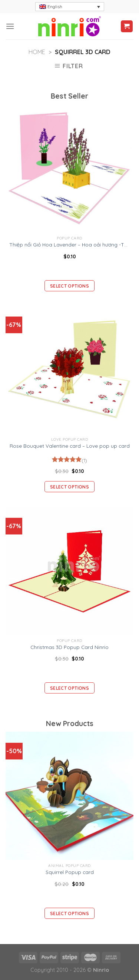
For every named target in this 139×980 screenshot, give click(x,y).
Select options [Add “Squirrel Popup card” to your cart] (69, 913)
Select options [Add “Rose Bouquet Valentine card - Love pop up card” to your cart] (69, 487)
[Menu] (10, 26)
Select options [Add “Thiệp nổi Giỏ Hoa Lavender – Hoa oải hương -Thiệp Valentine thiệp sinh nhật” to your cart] (69, 286)
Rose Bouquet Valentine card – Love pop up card (70, 446)
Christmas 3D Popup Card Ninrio (69, 647)
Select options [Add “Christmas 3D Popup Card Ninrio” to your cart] (69, 688)
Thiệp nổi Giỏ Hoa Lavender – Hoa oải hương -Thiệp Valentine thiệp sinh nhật (69, 244)
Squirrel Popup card (70, 872)
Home (37, 52)
